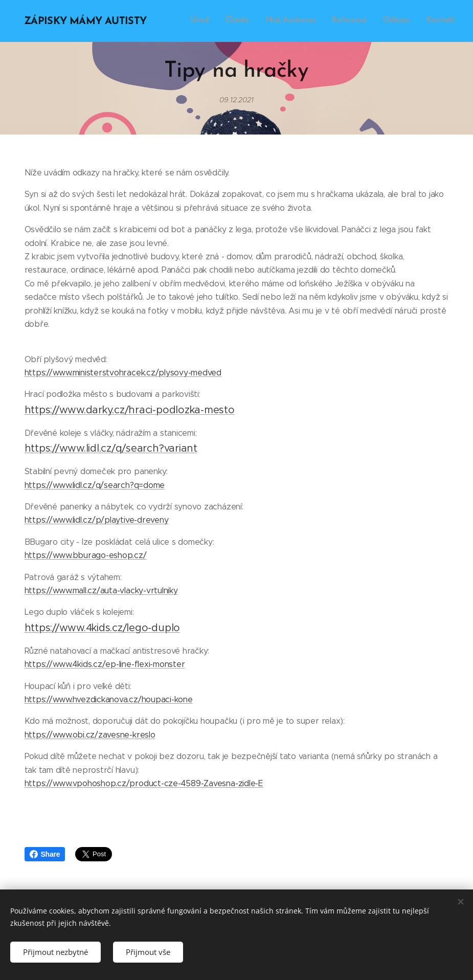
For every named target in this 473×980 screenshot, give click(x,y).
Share (45, 854)
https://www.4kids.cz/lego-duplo (103, 628)
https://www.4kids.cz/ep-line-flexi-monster (105, 664)
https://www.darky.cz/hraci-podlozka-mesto (130, 410)
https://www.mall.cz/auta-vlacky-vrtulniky (101, 591)
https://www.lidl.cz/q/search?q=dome (95, 485)
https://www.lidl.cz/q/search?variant (111, 448)
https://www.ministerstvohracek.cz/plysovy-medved (123, 373)
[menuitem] (376, 21)
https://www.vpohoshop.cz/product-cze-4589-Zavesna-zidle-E (144, 783)
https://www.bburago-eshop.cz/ (86, 555)
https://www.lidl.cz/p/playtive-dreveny (97, 520)
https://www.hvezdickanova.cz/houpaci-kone (109, 699)
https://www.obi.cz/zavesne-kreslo (90, 735)
